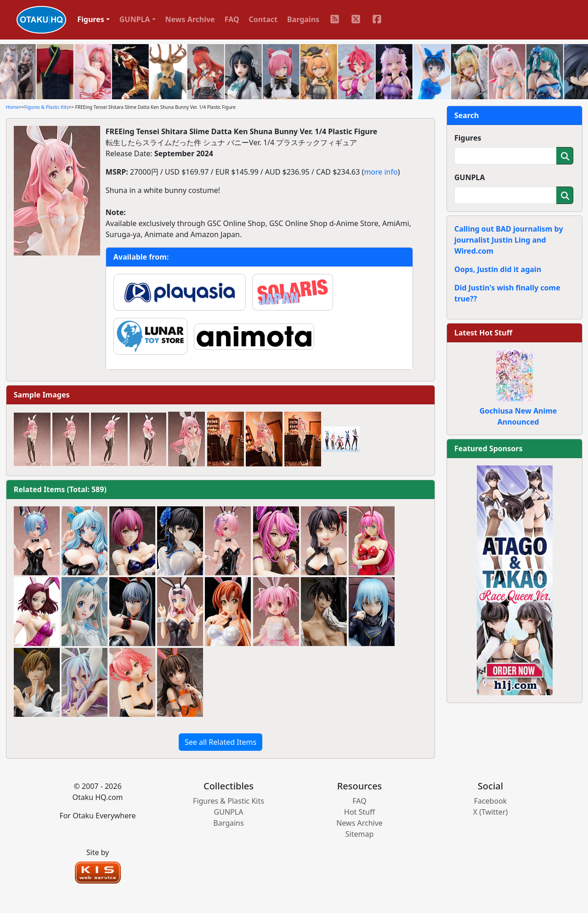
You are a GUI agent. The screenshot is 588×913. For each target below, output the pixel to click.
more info (381, 172)
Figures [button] (91, 19)
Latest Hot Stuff (483, 333)
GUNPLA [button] (135, 19)
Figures (468, 138)
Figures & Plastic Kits (47, 107)
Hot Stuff (359, 812)
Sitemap (360, 834)
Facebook (491, 801)
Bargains (303, 19)
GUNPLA (470, 177)
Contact (263, 19)
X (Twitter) (491, 812)
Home (12, 107)
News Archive (190, 19)
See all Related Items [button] (220, 742)
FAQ (232, 19)
